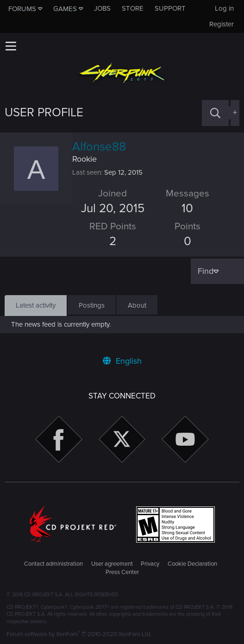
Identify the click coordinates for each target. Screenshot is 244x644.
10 (187, 208)
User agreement (112, 564)
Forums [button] (22, 9)
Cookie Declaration (192, 564)
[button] (11, 46)
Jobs (102, 8)
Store (133, 8)
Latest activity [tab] (36, 305)
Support (170, 8)
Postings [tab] (92, 305)
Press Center (122, 572)
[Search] (215, 113)
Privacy (150, 564)
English (122, 361)
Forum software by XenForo (79, 634)
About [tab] (137, 305)
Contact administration (53, 564)
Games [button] (65, 9)
